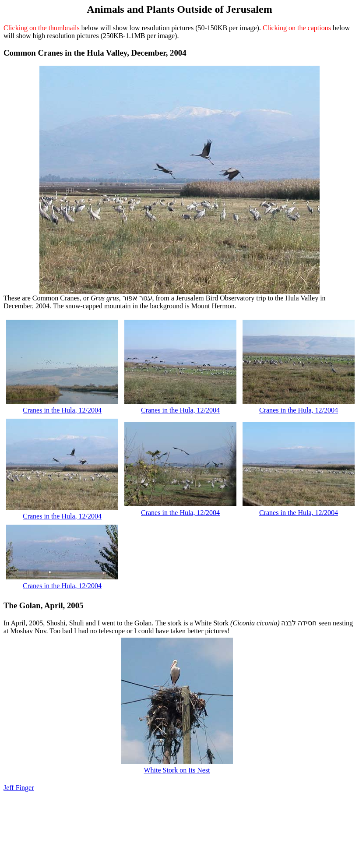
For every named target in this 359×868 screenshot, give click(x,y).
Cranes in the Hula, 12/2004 (62, 410)
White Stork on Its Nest (177, 770)
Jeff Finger (19, 788)
